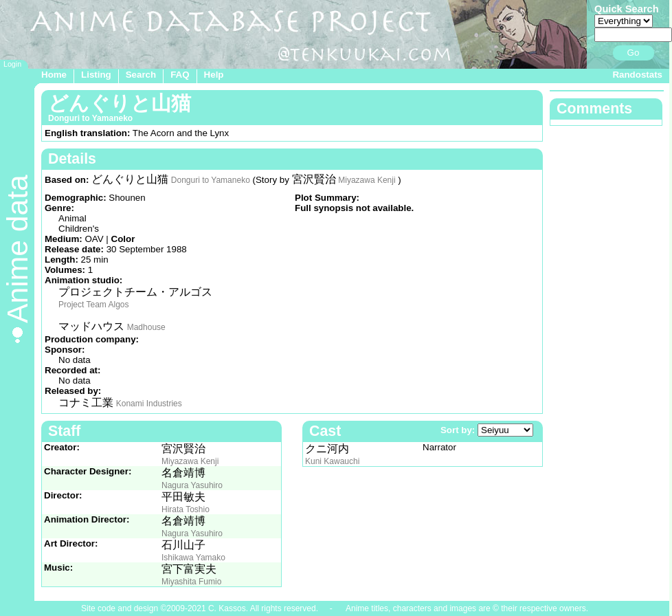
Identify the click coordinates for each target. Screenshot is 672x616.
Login (12, 64)
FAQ (180, 75)
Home (54, 75)
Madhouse (146, 327)
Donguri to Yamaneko (211, 180)
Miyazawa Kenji (367, 180)
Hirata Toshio (186, 509)
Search (141, 75)
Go (634, 53)
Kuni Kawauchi (332, 461)
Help (214, 75)
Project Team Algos (94, 305)
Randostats (637, 75)
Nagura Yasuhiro (192, 485)
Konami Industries (149, 404)
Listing (96, 75)
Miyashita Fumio (191, 582)
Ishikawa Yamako (193, 558)
